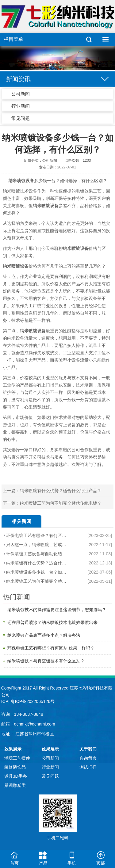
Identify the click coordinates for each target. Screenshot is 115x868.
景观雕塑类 (15, 785)
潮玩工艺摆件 (17, 758)
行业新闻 (21, 106)
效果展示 (13, 749)
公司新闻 (21, 94)
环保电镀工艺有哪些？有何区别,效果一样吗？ (38, 535)
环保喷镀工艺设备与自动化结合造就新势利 (38, 554)
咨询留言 (88, 758)
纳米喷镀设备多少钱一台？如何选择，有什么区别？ (38, 572)
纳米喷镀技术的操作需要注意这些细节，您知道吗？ (57, 610)
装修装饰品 (15, 767)
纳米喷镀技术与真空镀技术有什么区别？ (46, 661)
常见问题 (21, 118)
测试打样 (88, 767)
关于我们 (88, 749)
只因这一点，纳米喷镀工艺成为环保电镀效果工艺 (38, 545)
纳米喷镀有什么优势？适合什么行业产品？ (61, 491)
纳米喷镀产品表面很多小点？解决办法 (44, 635)
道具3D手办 (16, 776)
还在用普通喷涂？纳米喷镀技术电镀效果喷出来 (52, 622)
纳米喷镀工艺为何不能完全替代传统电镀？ (61, 503)
